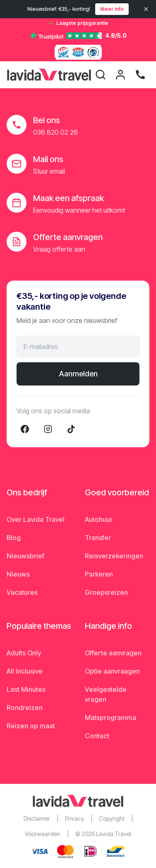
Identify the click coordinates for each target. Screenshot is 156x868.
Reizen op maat (31, 726)
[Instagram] (48, 429)
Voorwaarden (43, 834)
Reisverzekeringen (114, 556)
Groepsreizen (106, 592)
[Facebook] (25, 429)
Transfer (98, 538)
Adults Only (24, 653)
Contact (97, 736)
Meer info (112, 9)
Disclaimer (37, 818)
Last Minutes (26, 689)
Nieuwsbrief (25, 556)
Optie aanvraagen (112, 671)
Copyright (112, 818)
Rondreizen (25, 708)
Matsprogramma (110, 718)
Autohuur (99, 519)
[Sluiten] (146, 9)
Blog (14, 538)
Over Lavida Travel (36, 519)
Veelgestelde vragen (106, 694)
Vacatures (22, 592)
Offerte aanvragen (113, 653)
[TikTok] (71, 429)
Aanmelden (78, 374)
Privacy (74, 818)
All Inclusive (25, 671)
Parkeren (99, 574)
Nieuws (18, 574)
